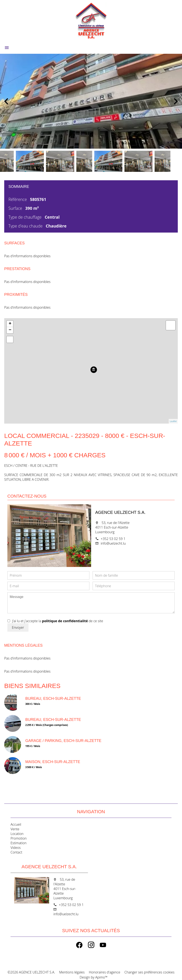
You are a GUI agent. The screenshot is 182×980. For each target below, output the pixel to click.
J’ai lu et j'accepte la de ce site (58, 621)
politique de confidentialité (65, 621)
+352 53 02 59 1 (113, 539)
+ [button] (10, 324)
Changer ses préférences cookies (149, 972)
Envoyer (18, 627)
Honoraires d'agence (104, 972)
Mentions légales (72, 972)
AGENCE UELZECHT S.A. (121, 512)
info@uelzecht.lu (113, 543)
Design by (93, 977)
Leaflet (173, 421)
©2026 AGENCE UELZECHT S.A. (31, 972)
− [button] (10, 330)
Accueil (91, 21)
